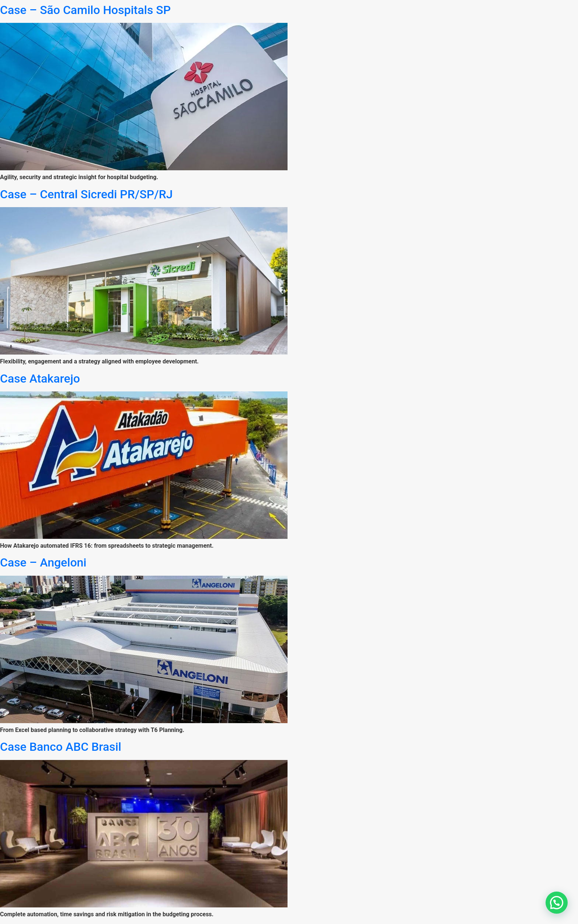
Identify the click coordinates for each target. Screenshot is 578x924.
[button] (557, 903)
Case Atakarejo (40, 379)
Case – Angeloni (43, 562)
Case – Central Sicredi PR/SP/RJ (86, 194)
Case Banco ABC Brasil (61, 747)
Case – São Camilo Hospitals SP (85, 10)
